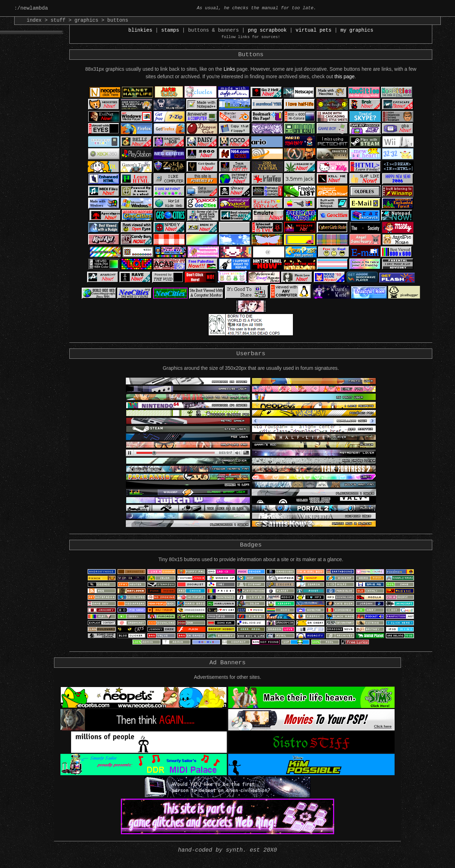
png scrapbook (267, 31)
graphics (86, 20)
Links (229, 72)
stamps (170, 31)
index (34, 20)
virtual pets (314, 31)
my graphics (357, 31)
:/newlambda (33, 8)
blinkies (140, 31)
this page (345, 80)
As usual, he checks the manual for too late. (256, 8)
